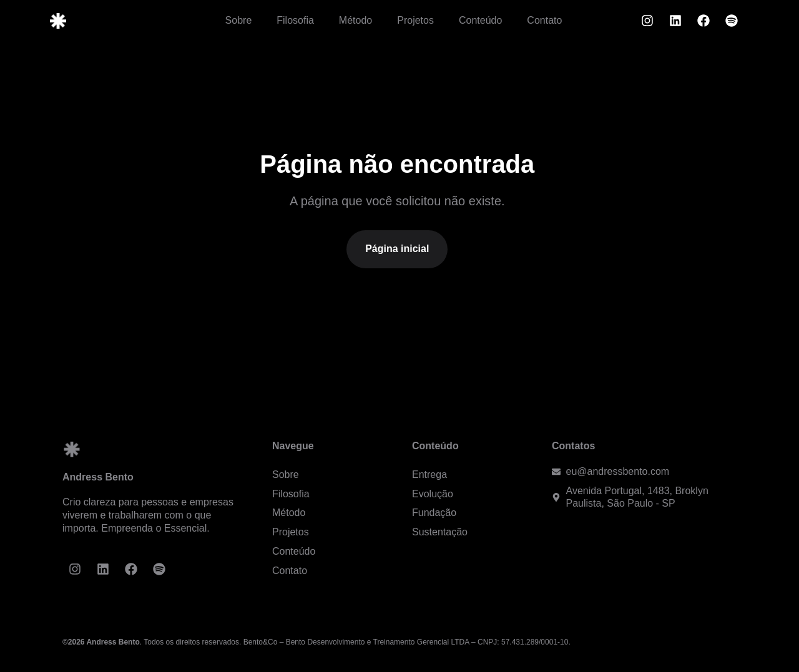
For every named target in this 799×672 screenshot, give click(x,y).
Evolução (433, 494)
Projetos (415, 20)
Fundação (434, 513)
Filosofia (295, 20)
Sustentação (440, 532)
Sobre (239, 20)
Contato (544, 20)
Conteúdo (480, 20)
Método (355, 20)
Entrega (429, 475)
